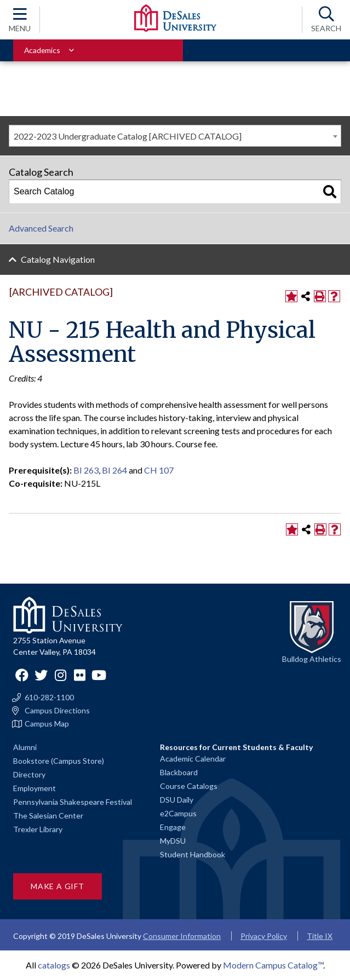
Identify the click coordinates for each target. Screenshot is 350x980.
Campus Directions (57, 711)
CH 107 (159, 470)
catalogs (54, 965)
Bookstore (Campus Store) (59, 761)
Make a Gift (58, 886)
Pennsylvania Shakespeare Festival (73, 802)
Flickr (79, 675)
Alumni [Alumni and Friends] (25, 747)
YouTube (99, 675)
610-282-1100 (49, 697)
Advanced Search (41, 228)
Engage (173, 827)
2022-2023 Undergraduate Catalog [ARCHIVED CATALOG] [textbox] (128, 136)
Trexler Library (38, 829)
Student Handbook (193, 854)
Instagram (60, 675)
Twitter (41, 675)
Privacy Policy (264, 936)
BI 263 (86, 470)
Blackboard (179, 772)
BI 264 (114, 470)
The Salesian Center (48, 815)
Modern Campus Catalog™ (273, 965)
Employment (35, 788)
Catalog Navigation (58, 259)
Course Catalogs (189, 786)
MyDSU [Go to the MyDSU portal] (173, 841)
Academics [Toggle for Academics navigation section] (42, 50)
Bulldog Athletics (312, 659)
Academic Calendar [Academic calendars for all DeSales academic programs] (193, 759)
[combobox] (175, 136)
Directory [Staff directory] (29, 774)
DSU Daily (177, 800)
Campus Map (47, 724)
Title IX (320, 936)
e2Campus (178, 813)
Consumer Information (182, 936)
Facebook (22, 675)
